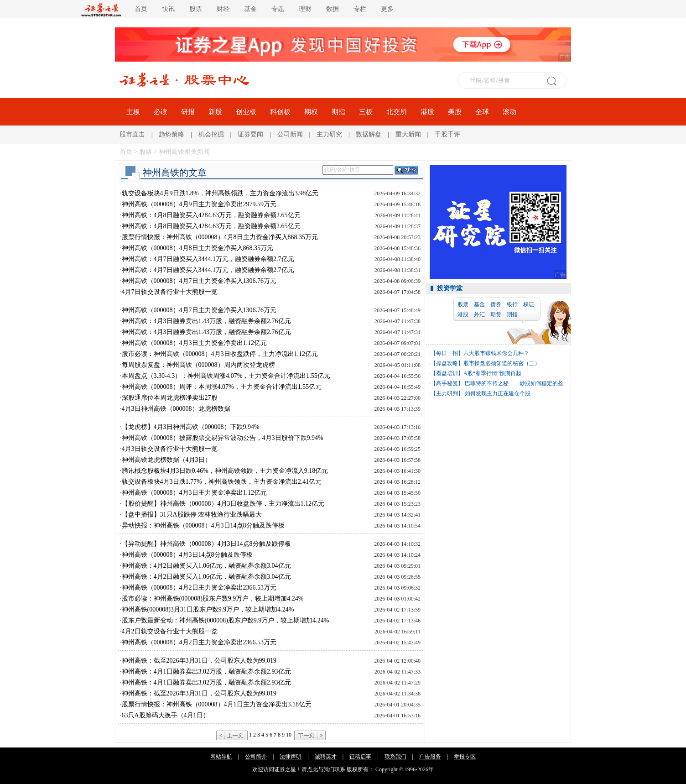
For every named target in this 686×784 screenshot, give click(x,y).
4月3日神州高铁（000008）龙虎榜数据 (176, 409)
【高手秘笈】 (447, 383)
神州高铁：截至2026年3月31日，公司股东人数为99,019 (199, 661)
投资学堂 (450, 288)
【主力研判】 (447, 393)
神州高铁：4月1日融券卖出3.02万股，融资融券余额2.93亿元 (206, 672)
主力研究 (329, 134)
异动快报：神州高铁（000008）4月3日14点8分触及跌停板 (203, 525)
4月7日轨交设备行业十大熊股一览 (170, 292)
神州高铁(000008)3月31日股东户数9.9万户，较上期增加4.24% (208, 609)
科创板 (280, 112)
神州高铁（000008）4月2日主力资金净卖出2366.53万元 (199, 588)
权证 (529, 304)
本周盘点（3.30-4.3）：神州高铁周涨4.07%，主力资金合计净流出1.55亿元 (226, 376)
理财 (305, 9)
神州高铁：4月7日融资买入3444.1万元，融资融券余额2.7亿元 (208, 259)
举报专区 (465, 757)
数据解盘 (369, 134)
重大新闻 (408, 134)
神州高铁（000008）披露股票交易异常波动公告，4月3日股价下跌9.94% (223, 438)
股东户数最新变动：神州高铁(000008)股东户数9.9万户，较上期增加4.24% (226, 620)
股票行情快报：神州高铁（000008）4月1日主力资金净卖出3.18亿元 (217, 704)
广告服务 (430, 757)
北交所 (397, 112)
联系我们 (395, 757)
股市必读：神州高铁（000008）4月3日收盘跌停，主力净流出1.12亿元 (220, 354)
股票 (196, 9)
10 (289, 735)
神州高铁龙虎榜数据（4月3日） (166, 460)
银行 (512, 304)
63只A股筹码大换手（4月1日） (166, 715)
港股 (427, 112)
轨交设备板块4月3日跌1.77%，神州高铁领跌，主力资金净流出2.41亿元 (222, 482)
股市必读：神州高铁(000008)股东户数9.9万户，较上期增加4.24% (213, 598)
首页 (141, 9)
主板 (133, 112)
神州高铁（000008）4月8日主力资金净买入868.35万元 (198, 248)
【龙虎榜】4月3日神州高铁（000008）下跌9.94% (191, 427)
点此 (312, 769)
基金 (250, 9)
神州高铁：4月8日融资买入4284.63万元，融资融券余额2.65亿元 (211, 215)
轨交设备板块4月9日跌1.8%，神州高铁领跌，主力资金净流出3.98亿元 (220, 193)
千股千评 (447, 134)
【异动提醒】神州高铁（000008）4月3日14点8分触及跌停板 (206, 544)
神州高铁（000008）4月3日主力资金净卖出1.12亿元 (195, 343)
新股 (215, 112)
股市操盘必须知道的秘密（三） (502, 363)
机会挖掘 (211, 134)
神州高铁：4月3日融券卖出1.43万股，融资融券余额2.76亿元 (206, 321)
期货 (496, 314)
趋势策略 (171, 134)
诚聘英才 (326, 757)
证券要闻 (250, 134)
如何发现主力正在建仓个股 (497, 393)
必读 (161, 112)
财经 (223, 9)
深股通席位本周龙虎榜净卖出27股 (170, 398)
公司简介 (256, 757)
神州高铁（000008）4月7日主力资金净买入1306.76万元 (199, 281)
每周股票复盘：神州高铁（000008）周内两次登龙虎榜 (198, 365)
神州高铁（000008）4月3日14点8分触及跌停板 (187, 555)
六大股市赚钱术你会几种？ (496, 353)
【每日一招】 (447, 353)
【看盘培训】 (447, 373)
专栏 (360, 9)
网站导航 (221, 757)
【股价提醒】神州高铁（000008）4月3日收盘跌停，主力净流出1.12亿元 (223, 504)
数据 (333, 9)
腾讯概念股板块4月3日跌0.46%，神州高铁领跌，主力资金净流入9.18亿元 (225, 471)
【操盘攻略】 (447, 363)
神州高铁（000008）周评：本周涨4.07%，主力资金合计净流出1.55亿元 (222, 387)
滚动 (509, 112)
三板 (366, 112)
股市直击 (132, 134)
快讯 (168, 9)
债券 (496, 304)
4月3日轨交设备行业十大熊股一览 (170, 449)
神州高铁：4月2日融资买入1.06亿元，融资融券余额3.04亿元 (206, 566)
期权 (311, 112)
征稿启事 (360, 757)
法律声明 (291, 757)
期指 (338, 112)
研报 (188, 112)
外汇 (479, 314)
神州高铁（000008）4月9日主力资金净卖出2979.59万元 (199, 204)
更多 (387, 9)
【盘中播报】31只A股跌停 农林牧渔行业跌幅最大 (192, 515)
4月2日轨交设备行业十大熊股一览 (170, 631)
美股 (455, 112)
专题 (278, 9)
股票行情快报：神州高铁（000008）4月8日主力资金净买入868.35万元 (220, 237)
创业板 (246, 112)
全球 (482, 112)
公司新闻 (290, 134)
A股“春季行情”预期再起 (492, 373)
